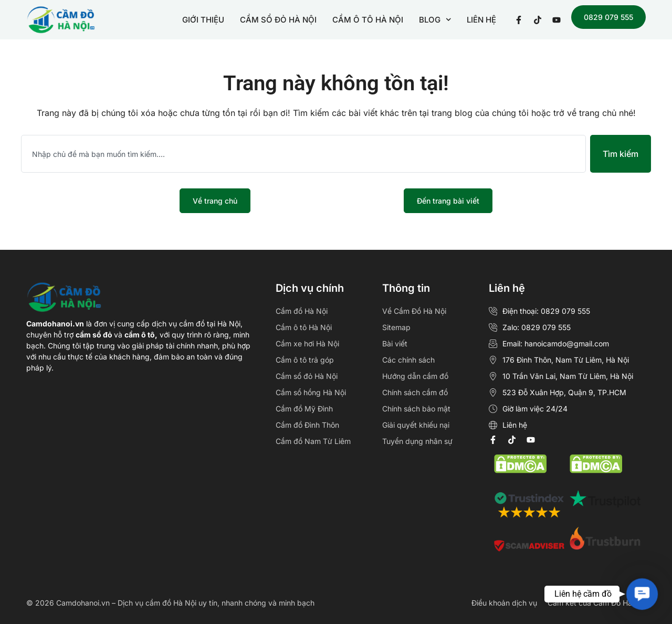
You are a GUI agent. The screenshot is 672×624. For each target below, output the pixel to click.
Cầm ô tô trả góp (305, 360)
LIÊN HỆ (481, 20)
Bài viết (395, 343)
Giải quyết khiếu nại (416, 425)
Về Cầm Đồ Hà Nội (414, 311)
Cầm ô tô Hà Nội (304, 327)
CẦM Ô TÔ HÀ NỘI (368, 20)
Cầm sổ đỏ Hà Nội (307, 376)
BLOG (435, 20)
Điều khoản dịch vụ (504, 603)
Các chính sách (408, 360)
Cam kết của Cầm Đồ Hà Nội (597, 603)
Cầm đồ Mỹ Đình (304, 409)
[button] (642, 594)
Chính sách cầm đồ (415, 392)
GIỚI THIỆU (203, 20)
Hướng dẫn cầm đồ (415, 376)
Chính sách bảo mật (416, 409)
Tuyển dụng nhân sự (417, 441)
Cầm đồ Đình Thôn (307, 425)
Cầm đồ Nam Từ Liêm (313, 441)
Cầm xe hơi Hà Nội (307, 343)
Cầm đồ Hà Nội (302, 311)
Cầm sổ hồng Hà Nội (311, 392)
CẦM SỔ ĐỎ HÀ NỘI (278, 20)
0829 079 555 (608, 17)
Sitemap (396, 327)
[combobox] (303, 154)
